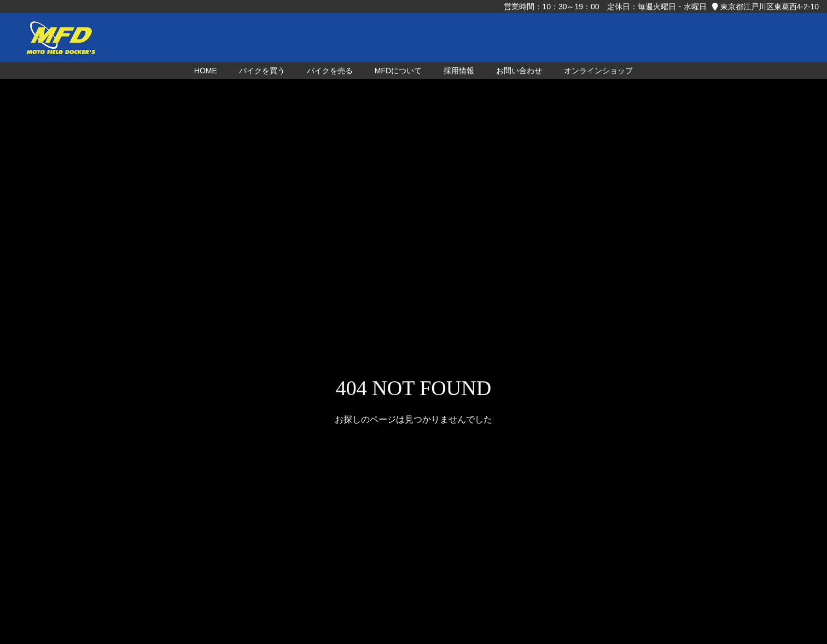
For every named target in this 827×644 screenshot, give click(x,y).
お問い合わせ (519, 71)
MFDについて (398, 71)
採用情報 (459, 71)
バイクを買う (262, 71)
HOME (206, 71)
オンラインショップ (598, 71)
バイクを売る (330, 71)
